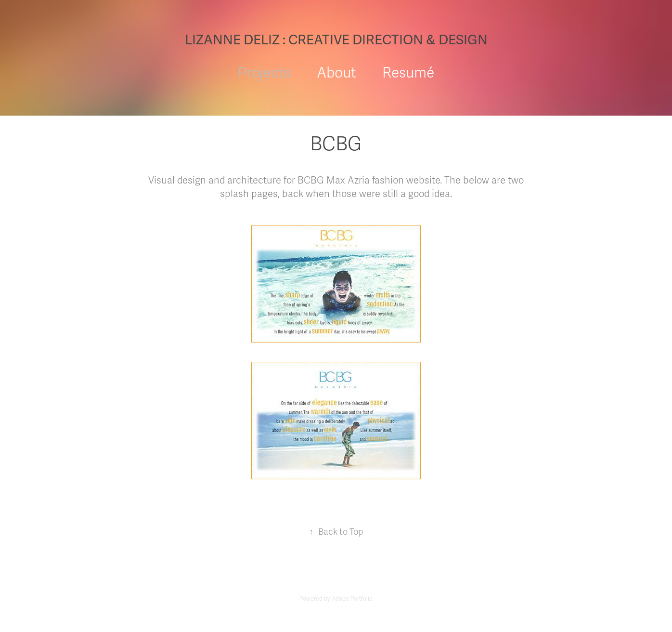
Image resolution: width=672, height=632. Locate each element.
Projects (264, 73)
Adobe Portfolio (352, 599)
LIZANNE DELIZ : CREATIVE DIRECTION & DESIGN (336, 40)
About (336, 73)
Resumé (408, 73)
